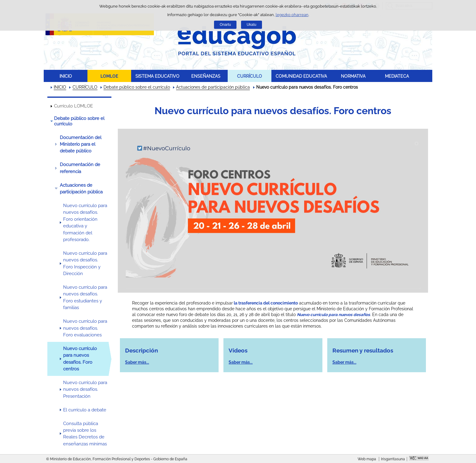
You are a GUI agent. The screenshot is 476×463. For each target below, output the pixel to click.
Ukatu (252, 25)
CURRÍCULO (250, 76)
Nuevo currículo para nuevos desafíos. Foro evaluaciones (85, 328)
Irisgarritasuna (393, 459)
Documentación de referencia (80, 168)
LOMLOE (109, 76)
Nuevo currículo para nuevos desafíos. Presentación (85, 389)
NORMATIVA (353, 76)
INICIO (66, 76)
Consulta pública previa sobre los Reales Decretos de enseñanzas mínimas (85, 434)
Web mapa (367, 459)
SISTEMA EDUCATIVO (157, 76)
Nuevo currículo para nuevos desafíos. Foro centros (80, 359)
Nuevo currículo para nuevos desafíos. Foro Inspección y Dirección (85, 263)
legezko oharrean (292, 15)
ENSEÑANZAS (206, 76)
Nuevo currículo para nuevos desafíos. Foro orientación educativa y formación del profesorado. (85, 223)
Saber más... (137, 362)
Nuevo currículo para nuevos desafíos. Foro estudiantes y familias (85, 297)
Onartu (225, 25)
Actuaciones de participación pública (213, 87)
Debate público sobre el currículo (137, 87)
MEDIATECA (397, 76)
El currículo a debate (85, 410)
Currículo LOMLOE (73, 106)
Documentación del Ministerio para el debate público (81, 144)
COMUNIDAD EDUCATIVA (301, 76)
